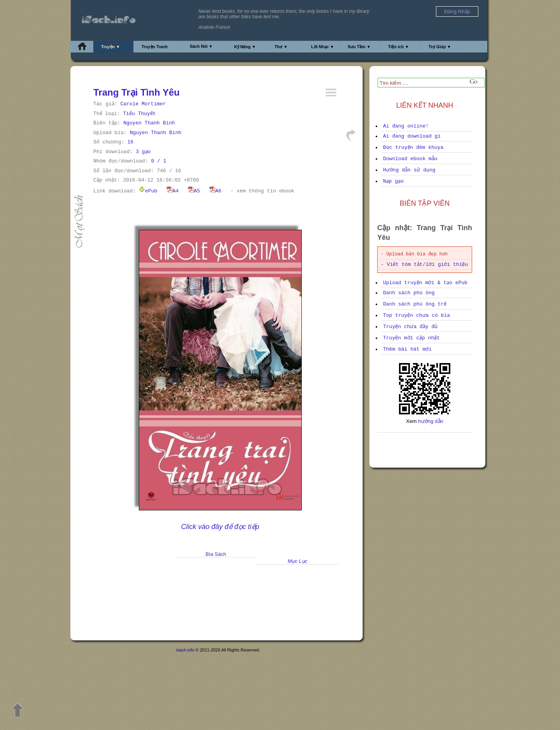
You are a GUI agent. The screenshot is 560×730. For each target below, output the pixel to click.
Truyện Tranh (155, 47)
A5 (194, 191)
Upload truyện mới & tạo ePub (425, 283)
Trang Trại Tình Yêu (136, 92)
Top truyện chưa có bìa (416, 315)
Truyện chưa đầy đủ (410, 327)
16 (130, 142)
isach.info (185, 650)
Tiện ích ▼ (399, 47)
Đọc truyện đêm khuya (413, 148)
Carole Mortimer (143, 104)
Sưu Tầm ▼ (359, 47)
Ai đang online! (406, 126)
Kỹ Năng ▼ (245, 47)
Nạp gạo (393, 181)
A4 (173, 191)
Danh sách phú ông (409, 293)
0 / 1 (158, 161)
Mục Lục (298, 561)
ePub (148, 191)
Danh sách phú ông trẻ (415, 304)
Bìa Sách (216, 554)
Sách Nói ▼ (201, 46)
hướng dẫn (431, 421)
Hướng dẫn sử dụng (409, 170)
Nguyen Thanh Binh (149, 123)
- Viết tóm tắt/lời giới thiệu (424, 265)
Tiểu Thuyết (139, 114)
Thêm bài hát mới (407, 349)
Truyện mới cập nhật (411, 338)
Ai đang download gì (412, 136)
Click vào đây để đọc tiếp (220, 527)
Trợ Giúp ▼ (440, 47)
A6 (215, 191)
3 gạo (143, 152)
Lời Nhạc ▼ (323, 47)
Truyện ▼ (111, 47)
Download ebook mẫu (410, 159)
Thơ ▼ (281, 47)
